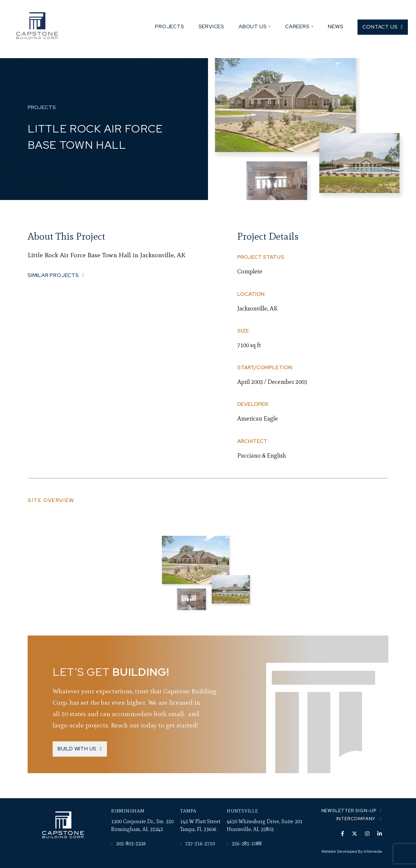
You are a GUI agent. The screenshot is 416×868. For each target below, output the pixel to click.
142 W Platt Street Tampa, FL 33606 (200, 825)
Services (211, 26)
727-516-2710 (197, 843)
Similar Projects (53, 275)
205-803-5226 (128, 843)
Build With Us (77, 749)
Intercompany (357, 819)
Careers (297, 26)
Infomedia (373, 851)
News (336, 26)
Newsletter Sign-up (349, 811)
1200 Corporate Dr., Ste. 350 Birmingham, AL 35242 (142, 825)
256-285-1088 (244, 843)
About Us (253, 26)
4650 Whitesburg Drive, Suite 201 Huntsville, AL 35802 (265, 825)
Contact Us (380, 27)
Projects (169, 26)
